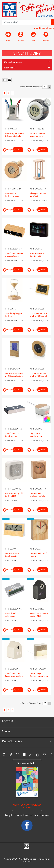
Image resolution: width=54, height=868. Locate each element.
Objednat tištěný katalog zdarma (27, 806)
